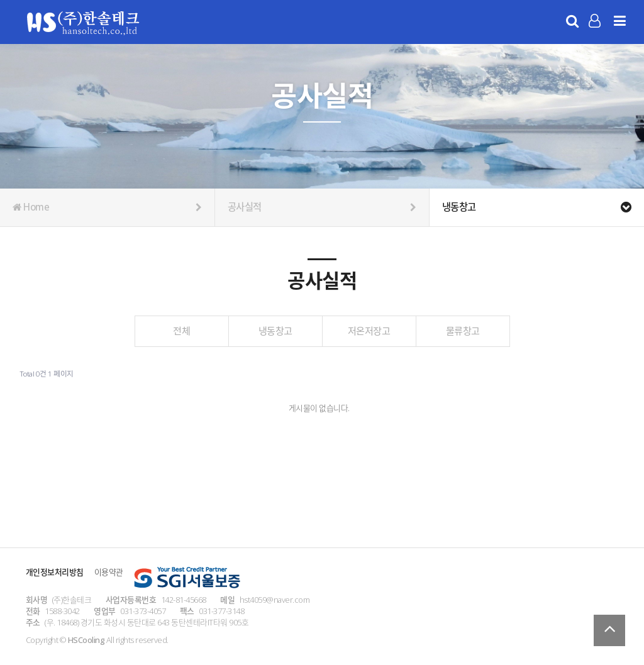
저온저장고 (369, 331)
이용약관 (109, 572)
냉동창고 (275, 331)
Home (107, 207)
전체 (181, 331)
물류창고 (463, 331)
